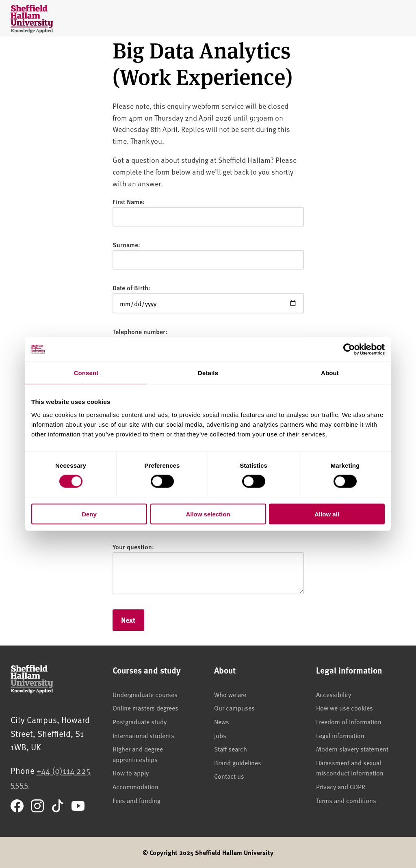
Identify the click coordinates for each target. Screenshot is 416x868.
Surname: (126, 245)
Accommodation (135, 786)
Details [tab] (208, 373)
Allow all (327, 514)
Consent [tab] (86, 373)
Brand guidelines (238, 762)
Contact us (229, 776)
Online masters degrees (145, 708)
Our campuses (234, 708)
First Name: (129, 202)
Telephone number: (140, 331)
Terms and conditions (346, 800)
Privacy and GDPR (341, 786)
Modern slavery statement (352, 749)
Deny (89, 514)
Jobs (220, 735)
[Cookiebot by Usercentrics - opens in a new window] (349, 350)
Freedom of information (349, 721)
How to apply (131, 773)
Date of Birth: (131, 288)
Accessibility (334, 694)
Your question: (133, 547)
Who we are (230, 694)
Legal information (340, 735)
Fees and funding (136, 800)
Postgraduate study (140, 721)
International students (143, 735)
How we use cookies (344, 708)
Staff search (231, 749)
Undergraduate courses (145, 694)
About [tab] (330, 373)
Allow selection (208, 514)
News (222, 721)
